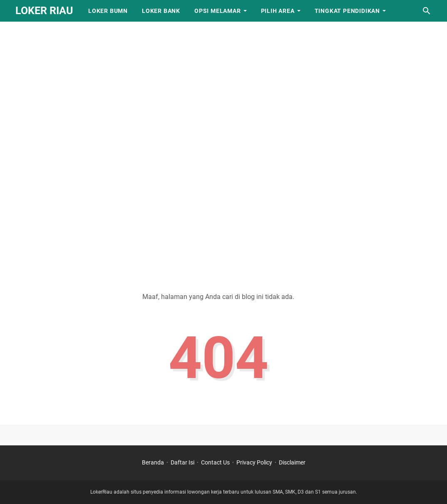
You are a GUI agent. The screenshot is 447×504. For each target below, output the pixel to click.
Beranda (153, 462)
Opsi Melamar (218, 11)
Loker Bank (161, 11)
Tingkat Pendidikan (347, 11)
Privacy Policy (254, 462)
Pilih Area (278, 11)
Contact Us (215, 462)
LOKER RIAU (44, 11)
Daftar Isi (183, 462)
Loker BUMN (108, 11)
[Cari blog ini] (427, 11)
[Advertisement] (223, 58)
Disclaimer (292, 462)
